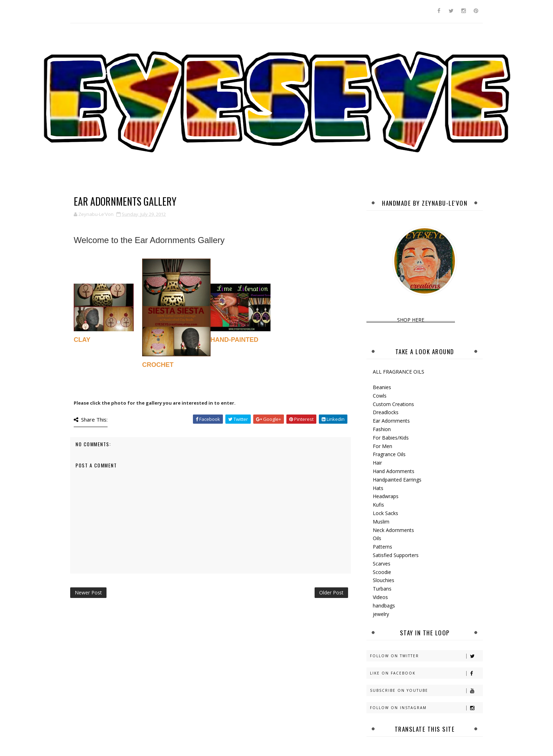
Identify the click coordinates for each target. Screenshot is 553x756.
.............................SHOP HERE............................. (411, 320)
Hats (378, 488)
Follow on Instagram (426, 708)
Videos (380, 597)
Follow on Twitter (426, 656)
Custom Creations (393, 404)
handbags (384, 606)
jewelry (381, 614)
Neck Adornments (393, 530)
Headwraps (386, 496)
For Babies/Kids (391, 438)
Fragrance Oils (389, 454)
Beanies (382, 387)
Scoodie (382, 572)
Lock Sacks (385, 513)
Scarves (382, 564)
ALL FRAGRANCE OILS (399, 372)
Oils (377, 538)
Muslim (381, 522)
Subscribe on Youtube (426, 691)
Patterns (382, 547)
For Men (382, 446)
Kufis (378, 505)
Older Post (331, 592)
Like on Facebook (426, 673)
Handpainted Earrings (397, 480)
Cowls (380, 396)
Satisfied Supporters (396, 555)
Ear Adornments (391, 421)
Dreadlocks (386, 412)
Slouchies (384, 580)
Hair (377, 463)
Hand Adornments (394, 471)
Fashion (382, 429)
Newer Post (88, 592)
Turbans (382, 589)
